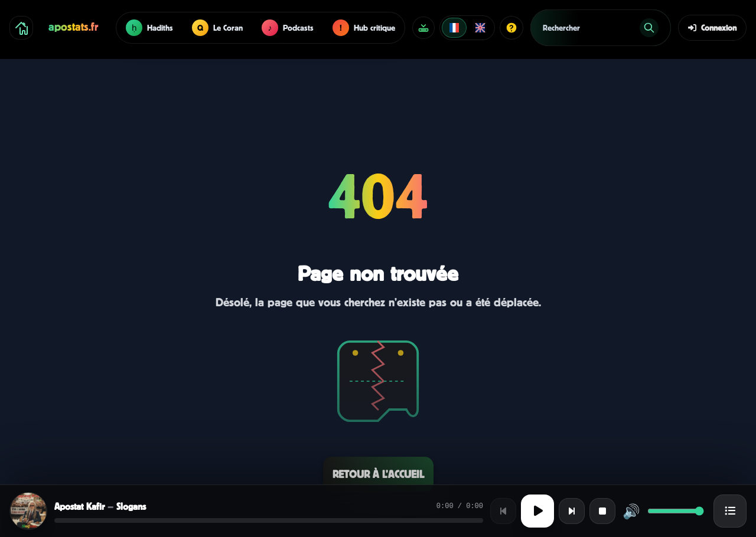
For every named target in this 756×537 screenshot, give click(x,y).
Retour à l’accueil (378, 474)
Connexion (712, 27)
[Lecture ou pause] (537, 511)
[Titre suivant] (572, 511)
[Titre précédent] (503, 511)
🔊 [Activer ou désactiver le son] (631, 511)
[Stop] (602, 511)
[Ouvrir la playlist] (730, 511)
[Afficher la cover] (28, 511)
